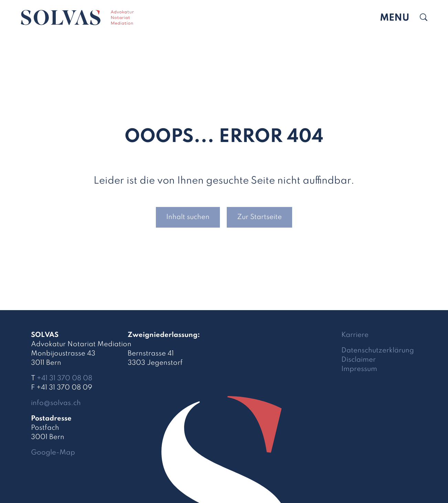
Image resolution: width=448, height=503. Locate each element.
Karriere (355, 335)
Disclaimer (359, 360)
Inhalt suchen (188, 217)
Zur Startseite (259, 217)
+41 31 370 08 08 (65, 379)
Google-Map (53, 453)
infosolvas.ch (56, 403)
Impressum (359, 369)
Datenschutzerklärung (378, 351)
